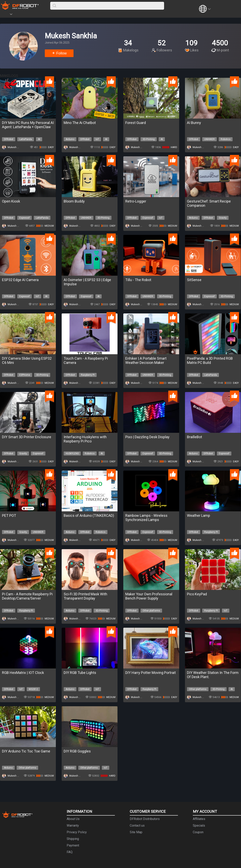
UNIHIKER (209, 139)
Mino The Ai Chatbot (80, 123)
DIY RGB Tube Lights (80, 673)
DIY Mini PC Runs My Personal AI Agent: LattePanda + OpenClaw (28, 125)
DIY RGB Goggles (77, 751)
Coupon (198, 832)
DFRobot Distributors (145, 819)
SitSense (194, 280)
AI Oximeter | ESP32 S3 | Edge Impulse (87, 282)
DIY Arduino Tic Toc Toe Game (26, 751)
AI (39, 139)
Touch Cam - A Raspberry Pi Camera (86, 360)
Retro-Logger (136, 201)
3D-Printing (149, 139)
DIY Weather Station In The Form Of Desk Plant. (213, 675)
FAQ (70, 852)
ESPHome (25, 375)
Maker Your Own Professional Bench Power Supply (149, 596)
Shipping (73, 839)
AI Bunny (194, 123)
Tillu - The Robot (138, 280)
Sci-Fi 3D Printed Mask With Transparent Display (85, 596)
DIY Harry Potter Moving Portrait (151, 673)
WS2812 (33, 689)
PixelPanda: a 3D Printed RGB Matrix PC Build (210, 360)
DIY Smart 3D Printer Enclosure (27, 437)
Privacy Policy (77, 832)
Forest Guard (136, 123)
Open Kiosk (11, 201)
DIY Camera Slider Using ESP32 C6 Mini (27, 360)
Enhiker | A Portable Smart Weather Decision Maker (146, 360)
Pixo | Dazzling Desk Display (147, 437)
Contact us (137, 826)
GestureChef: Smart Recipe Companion (209, 203)
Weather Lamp (199, 515)
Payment (73, 845)
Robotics (226, 139)
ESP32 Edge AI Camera (20, 280)
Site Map (136, 832)
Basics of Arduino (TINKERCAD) (89, 515)
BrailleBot (195, 437)
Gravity (223, 218)
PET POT (9, 515)
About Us (73, 819)
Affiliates (199, 819)
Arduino (70, 139)
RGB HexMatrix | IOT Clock (23, 673)
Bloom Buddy (74, 201)
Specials (199, 826)
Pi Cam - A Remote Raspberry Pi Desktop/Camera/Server (27, 596)
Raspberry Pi (88, 375)
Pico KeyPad (197, 594)
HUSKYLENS (72, 453)
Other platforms (151, 611)
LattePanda (26, 139)
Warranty (73, 826)
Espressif (25, 218)
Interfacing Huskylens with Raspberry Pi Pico (85, 439)
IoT (97, 139)
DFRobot (9, 139)
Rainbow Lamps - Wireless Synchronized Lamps (146, 518)
